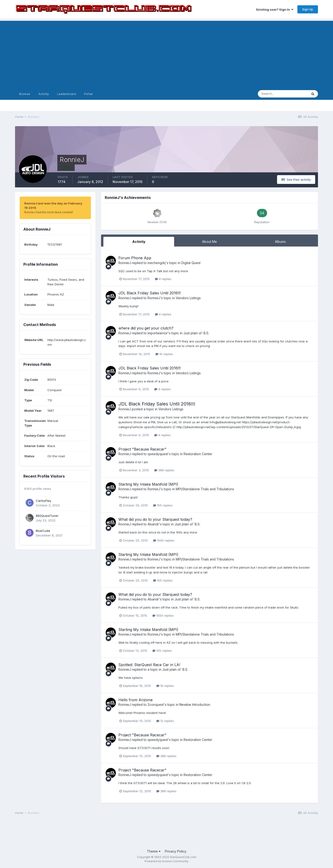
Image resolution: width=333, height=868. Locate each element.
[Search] (283, 94)
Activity (44, 94)
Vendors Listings (188, 298)
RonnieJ (125, 263)
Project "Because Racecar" (142, 449)
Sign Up (308, 9)
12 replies (165, 721)
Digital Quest (191, 263)
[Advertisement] (166, 53)
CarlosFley (43, 501)
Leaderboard (66, 94)
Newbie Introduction (195, 705)
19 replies (165, 686)
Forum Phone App (135, 258)
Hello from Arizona (135, 700)
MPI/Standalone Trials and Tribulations (205, 489)
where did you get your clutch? (146, 328)
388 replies (164, 470)
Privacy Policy (176, 851)
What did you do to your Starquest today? (155, 519)
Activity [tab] (139, 242)
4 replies (163, 279)
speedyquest (158, 454)
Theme (154, 851)
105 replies (163, 505)
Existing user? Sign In (275, 9)
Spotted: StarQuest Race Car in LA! (149, 665)
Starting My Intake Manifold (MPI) (148, 484)
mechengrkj (157, 263)
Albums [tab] (280, 242)
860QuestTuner (47, 516)
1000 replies (164, 540)
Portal (88, 94)
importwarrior (158, 333)
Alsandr (153, 524)
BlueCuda (43, 531)
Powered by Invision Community (166, 861)
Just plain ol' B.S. (196, 333)
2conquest (156, 705)
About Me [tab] (210, 242)
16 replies (164, 354)
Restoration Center (198, 454)
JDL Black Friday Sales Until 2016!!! (150, 293)
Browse (25, 94)
